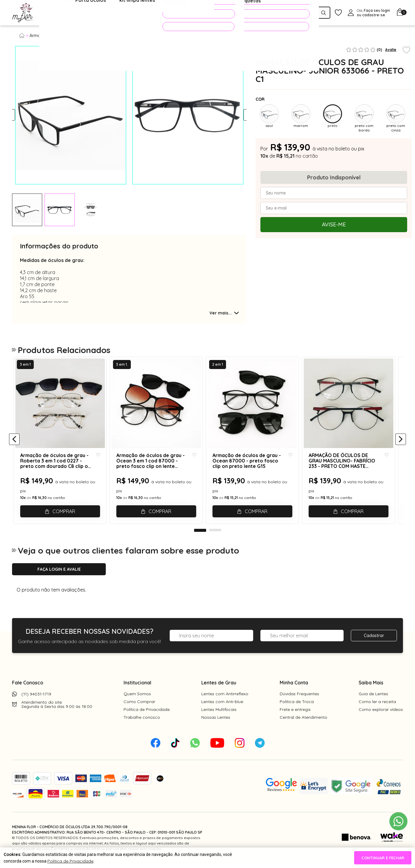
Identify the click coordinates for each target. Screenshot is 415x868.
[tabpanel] (27, 210)
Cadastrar (374, 640)
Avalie (391, 50)
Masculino (84, 36)
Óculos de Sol (107, 13)
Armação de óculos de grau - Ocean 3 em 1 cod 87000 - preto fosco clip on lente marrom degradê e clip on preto (152, 468)
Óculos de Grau (62, 13)
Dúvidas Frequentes (299, 698)
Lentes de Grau (219, 687)
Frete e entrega (295, 714)
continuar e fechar (383, 858)
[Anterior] (14, 442)
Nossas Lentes (216, 722)
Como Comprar (139, 706)
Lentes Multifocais (219, 714)
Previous (17, 115)
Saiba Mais (371, 687)
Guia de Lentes (373, 698)
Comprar (65, 510)
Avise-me (334, 224)
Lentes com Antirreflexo (225, 698)
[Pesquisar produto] (324, 13)
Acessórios (146, 13)
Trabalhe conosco (142, 722)
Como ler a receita (377, 706)
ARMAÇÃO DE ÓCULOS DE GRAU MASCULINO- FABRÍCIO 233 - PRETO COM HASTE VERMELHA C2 (350, 468)
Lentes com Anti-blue (222, 706)
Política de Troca (297, 706)
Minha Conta (294, 687)
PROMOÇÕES (190, 14)
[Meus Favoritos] (338, 13)
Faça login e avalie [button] (59, 574)
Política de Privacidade (147, 714)
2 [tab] (215, 535)
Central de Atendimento (303, 722)
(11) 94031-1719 (36, 699)
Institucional (137, 687)
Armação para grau (49, 36)
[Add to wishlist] (406, 50)
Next (241, 115)
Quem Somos (137, 698)
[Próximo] (401, 442)
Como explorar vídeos (381, 714)
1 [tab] (200, 535)
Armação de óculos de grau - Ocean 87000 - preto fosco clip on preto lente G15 (253, 468)
